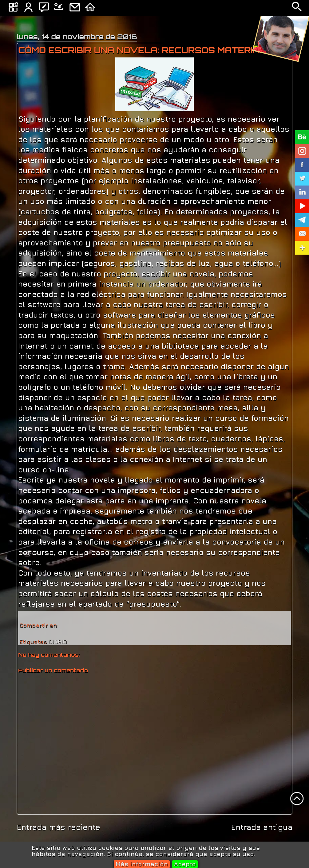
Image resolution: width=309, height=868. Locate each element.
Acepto (185, 864)
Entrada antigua (262, 827)
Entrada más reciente (58, 827)
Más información (142, 864)
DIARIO (58, 641)
